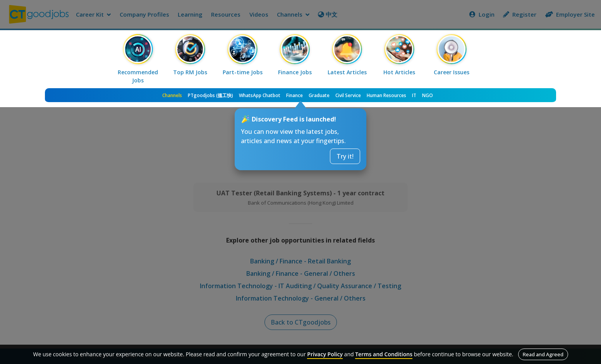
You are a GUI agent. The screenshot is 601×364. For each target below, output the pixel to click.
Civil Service (348, 95)
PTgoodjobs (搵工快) (210, 95)
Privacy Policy (325, 354)
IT (414, 95)
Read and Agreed (543, 354)
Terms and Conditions (384, 354)
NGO (428, 95)
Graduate (319, 95)
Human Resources (386, 95)
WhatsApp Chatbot (260, 95)
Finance (294, 95)
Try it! (345, 156)
